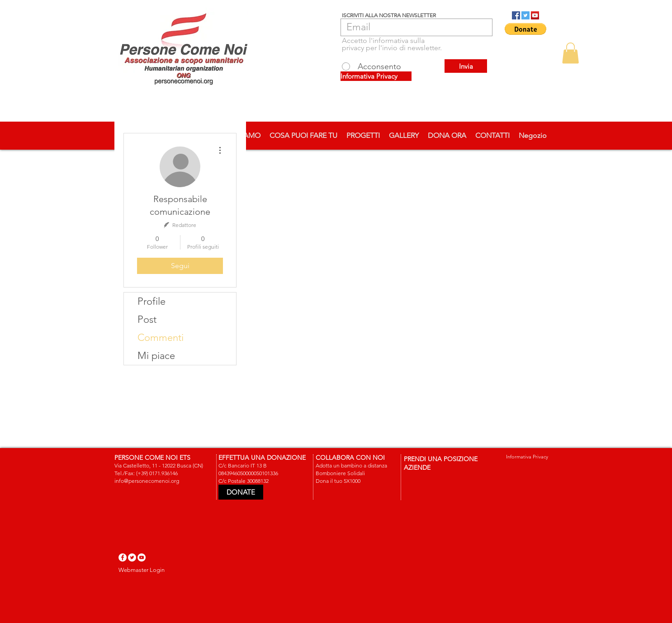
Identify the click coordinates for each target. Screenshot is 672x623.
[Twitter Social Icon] (525, 15)
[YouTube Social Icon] (535, 15)
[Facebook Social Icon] (516, 15)
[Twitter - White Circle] (132, 557)
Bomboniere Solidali (340, 473)
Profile (151, 301)
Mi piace (156, 356)
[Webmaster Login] (142, 570)
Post (147, 319)
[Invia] (466, 66)
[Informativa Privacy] (376, 76)
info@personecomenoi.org (147, 481)
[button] (525, 29)
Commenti (161, 337)
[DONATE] (241, 492)
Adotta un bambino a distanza (351, 465)
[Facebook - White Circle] (123, 557)
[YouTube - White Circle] (142, 557)
